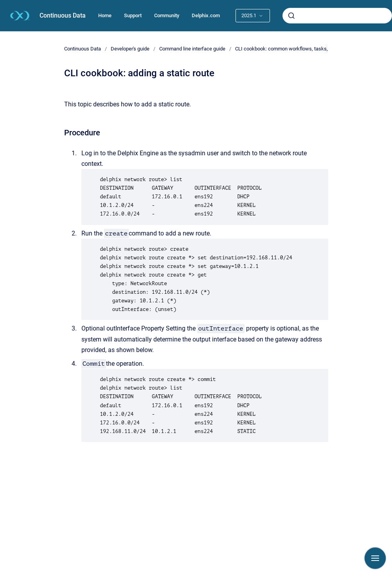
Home (105, 15)
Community (167, 15)
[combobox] (337, 16)
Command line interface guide (192, 49)
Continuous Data (63, 15)
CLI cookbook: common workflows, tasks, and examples (298, 49)
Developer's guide (130, 49)
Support (133, 15)
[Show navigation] (375, 558)
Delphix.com (206, 15)
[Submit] (291, 16)
